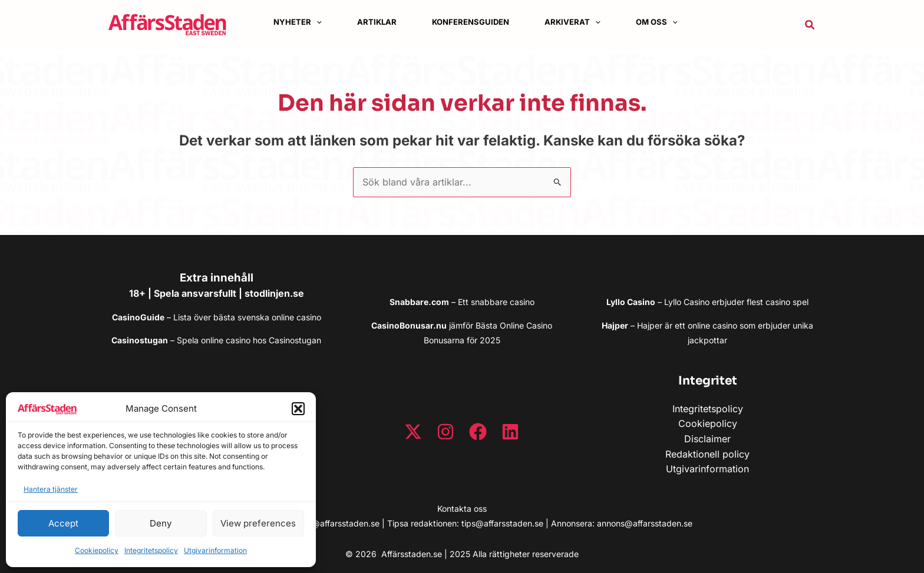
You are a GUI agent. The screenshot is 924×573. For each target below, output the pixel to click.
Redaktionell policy (707, 454)
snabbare (489, 302)
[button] (298, 409)
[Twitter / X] (413, 432)
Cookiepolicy (97, 550)
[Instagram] (445, 432)
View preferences (258, 523)
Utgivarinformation (215, 550)
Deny (161, 523)
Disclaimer (707, 439)
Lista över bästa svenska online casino (247, 317)
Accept (63, 523)
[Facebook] (478, 432)
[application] (316, 22)
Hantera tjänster (51, 489)
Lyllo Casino (687, 302)
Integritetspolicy (151, 550)
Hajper (650, 325)
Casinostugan (295, 340)
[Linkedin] (510, 432)
